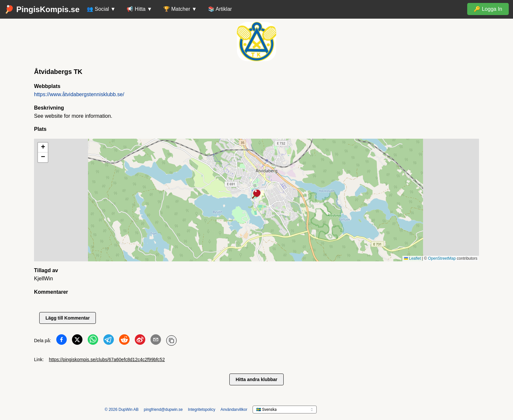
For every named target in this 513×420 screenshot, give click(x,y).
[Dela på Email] (156, 341)
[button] (256, 195)
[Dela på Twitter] (77, 341)
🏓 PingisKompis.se (42, 9)
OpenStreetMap (442, 258)
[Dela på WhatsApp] (93, 341)
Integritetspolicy (202, 410)
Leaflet (412, 258)
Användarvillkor (234, 410)
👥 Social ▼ (101, 9)
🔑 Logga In (488, 9)
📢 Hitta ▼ (139, 9)
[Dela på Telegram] (109, 341)
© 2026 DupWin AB (122, 410)
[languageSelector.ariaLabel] (285, 410)
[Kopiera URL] (171, 341)
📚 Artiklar (220, 9)
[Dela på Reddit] (124, 341)
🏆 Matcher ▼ (180, 9)
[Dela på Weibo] (140, 341)
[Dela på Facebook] (62, 341)
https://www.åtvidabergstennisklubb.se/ (79, 94)
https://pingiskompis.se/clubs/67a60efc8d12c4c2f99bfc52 (107, 359)
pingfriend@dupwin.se (163, 410)
